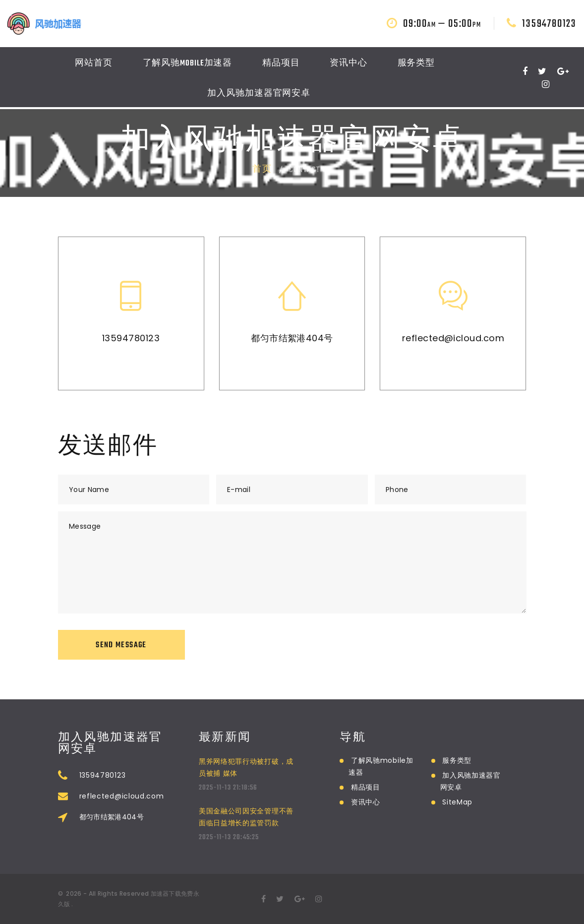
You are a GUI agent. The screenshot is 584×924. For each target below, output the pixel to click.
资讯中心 (349, 65)
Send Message (121, 645)
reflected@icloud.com (453, 338)
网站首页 (94, 65)
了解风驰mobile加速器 (188, 65)
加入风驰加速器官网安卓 (259, 96)
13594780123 (549, 25)
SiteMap (457, 802)
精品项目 (281, 65)
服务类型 (416, 65)
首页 (262, 170)
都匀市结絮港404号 (292, 338)
